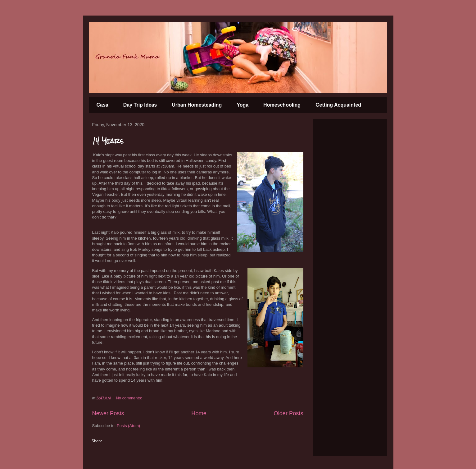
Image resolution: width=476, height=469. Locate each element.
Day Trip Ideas (140, 105)
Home (199, 413)
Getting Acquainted (338, 105)
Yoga (243, 105)
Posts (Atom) (128, 426)
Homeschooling (282, 105)
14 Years (108, 141)
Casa (102, 105)
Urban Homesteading (197, 105)
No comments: (129, 398)
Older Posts (288, 413)
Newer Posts (108, 413)
